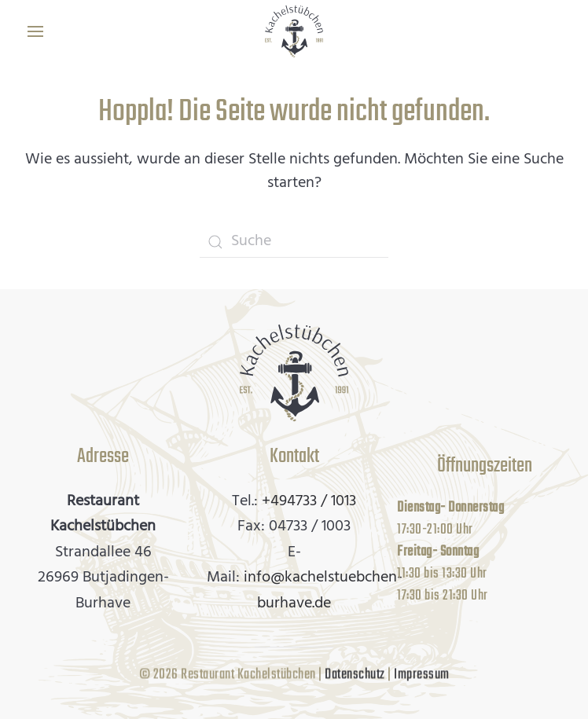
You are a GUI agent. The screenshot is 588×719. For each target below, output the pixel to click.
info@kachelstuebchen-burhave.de (323, 591)
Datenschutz (355, 674)
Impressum (422, 674)
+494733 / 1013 (309, 501)
